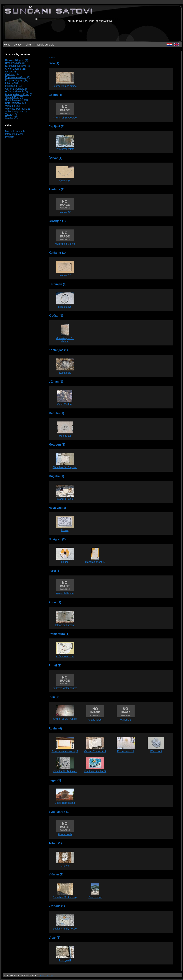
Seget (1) (55, 780)
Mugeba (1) (56, 476)
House (65, 530)
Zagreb (9, 117)
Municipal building (65, 244)
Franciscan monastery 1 (65, 751)
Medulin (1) (56, 413)
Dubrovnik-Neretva (16, 66)
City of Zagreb (13, 69)
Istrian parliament (65, 625)
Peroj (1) (54, 571)
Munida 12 (65, 436)
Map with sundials (15, 131)
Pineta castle (65, 834)
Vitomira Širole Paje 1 (65, 771)
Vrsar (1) (54, 938)
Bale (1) (54, 63)
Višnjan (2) (56, 874)
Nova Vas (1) (57, 508)
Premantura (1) (59, 634)
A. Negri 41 (65, 960)
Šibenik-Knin (12, 97)
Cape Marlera (65, 404)
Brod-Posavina (13, 63)
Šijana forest (95, 720)
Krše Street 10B (65, 656)
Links (29, 45)
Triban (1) (55, 843)
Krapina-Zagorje (14, 80)
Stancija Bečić (65, 499)
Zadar (8, 114)
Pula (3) (54, 697)
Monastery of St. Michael (65, 340)
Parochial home (65, 593)
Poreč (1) (55, 602)
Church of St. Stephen (65, 467)
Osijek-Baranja (13, 89)
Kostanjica (65, 373)
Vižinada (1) (57, 906)
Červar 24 (65, 181)
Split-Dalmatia (13, 103)
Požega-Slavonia (15, 92)
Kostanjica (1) (58, 350)
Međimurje (11, 86)
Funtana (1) (56, 189)
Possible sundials (44, 45)
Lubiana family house (65, 929)
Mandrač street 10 (95, 562)
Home (7, 45)
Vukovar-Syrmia (14, 112)
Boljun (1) (55, 95)
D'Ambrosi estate (65, 149)
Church (65, 866)
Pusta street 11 (126, 751)
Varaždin (10, 106)
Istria (8, 72)
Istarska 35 (65, 212)
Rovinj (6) (55, 728)
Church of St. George (65, 118)
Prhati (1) (55, 665)
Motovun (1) (57, 444)
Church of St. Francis (65, 719)
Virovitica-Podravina (16, 109)
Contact (18, 45)
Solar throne (95, 897)
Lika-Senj (10, 83)
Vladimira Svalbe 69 (95, 771)
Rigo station (65, 307)
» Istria (52, 57)
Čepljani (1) (56, 126)
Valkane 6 (126, 720)
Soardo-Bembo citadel (65, 86)
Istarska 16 (65, 275)
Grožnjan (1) (57, 221)
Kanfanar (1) (57, 252)
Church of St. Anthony (65, 897)
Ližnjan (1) (56, 382)
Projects (10, 137)
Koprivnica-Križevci (16, 77)
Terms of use (46, 975)
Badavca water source (65, 688)
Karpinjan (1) (58, 284)
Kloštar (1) (56, 315)
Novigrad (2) (57, 539)
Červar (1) (55, 158)
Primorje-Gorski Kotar (17, 94)
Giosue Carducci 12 (95, 751)
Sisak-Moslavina (14, 100)
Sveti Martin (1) (59, 812)
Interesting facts (14, 134)
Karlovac (10, 74)
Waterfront (156, 751)
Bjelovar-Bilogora (15, 60)
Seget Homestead (65, 803)
